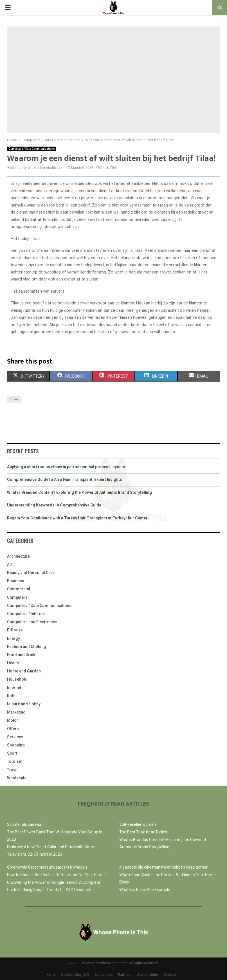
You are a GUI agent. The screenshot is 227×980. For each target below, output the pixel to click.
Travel (13, 770)
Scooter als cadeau (24, 824)
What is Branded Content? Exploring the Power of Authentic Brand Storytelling (79, 492)
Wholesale (17, 778)
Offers (13, 729)
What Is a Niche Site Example (145, 890)
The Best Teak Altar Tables (143, 832)
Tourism (15, 761)
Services (15, 737)
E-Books (15, 630)
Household (17, 679)
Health (13, 663)
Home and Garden (24, 671)
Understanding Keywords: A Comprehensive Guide (54, 505)
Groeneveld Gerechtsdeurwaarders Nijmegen (47, 867)
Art (10, 564)
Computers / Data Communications (32, 149)
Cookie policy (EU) (75, 975)
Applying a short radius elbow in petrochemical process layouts (66, 467)
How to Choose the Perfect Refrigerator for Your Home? (57, 875)
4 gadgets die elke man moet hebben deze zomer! (164, 867)
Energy (14, 638)
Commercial (19, 589)
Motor (13, 720)
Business (16, 581)
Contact (170, 975)
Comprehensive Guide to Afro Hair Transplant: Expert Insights (65, 479)
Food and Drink (21, 655)
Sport (12, 753)
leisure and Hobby (24, 704)
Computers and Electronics (32, 622)
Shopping (16, 745)
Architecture (18, 556)
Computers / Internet (26, 614)
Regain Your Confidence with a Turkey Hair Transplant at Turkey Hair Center (77, 518)
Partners (125, 975)
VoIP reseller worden (138, 824)
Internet (14, 688)
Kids (11, 696)
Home (51, 975)
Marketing (16, 712)
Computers (17, 597)
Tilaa (14, 399)
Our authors (104, 975)
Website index (148, 975)
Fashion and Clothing (27, 647)
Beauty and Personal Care (31, 573)
